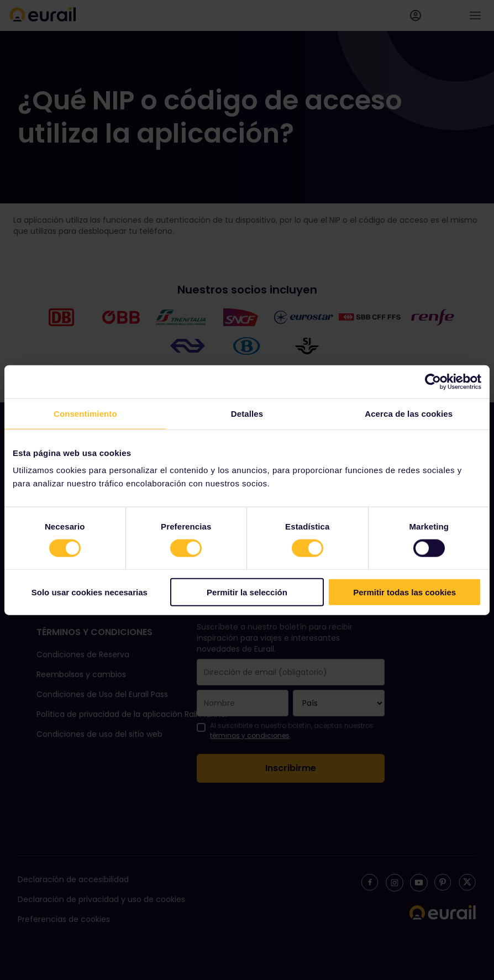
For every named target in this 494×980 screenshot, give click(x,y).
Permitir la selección (247, 592)
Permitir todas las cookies (404, 592)
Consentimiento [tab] (85, 413)
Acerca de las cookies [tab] (409, 413)
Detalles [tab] (247, 413)
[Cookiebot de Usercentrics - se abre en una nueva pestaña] (433, 381)
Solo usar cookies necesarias (90, 592)
